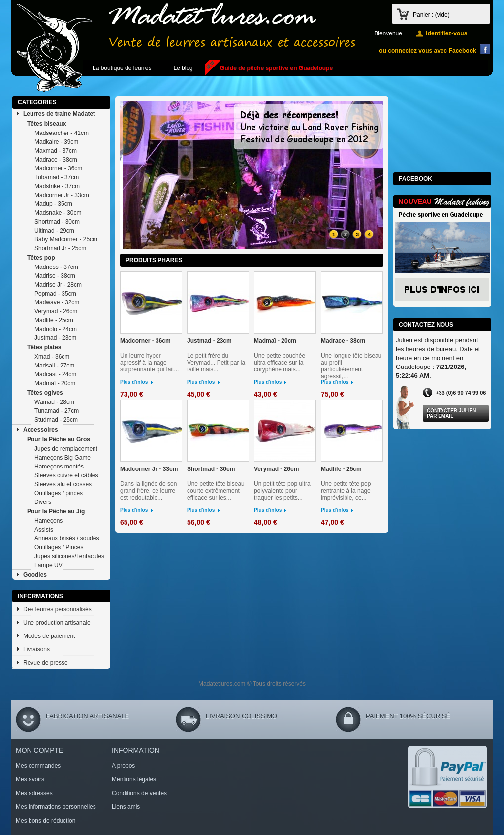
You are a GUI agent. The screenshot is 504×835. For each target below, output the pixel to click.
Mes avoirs (30, 779)
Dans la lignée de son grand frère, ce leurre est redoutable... (148, 491)
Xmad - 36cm (52, 357)
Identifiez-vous (446, 33)
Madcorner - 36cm (58, 168)
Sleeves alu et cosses (63, 484)
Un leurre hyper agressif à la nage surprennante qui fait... (149, 363)
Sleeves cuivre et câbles (66, 475)
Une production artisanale (57, 623)
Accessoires (41, 430)
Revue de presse (46, 663)
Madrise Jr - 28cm (58, 285)
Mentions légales (134, 779)
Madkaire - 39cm (56, 142)
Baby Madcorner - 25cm (66, 239)
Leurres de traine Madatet (59, 114)
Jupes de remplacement (66, 449)
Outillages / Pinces (59, 547)
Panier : (431, 15)
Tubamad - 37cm (57, 177)
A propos (123, 766)
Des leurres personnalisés (57, 609)
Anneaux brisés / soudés (67, 538)
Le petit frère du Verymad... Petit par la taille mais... (216, 363)
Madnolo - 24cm (56, 329)
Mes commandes (38, 766)
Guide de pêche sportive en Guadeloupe (276, 68)
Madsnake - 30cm (58, 213)
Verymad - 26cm (56, 311)
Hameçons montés (59, 467)
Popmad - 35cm (55, 294)
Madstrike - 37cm (57, 186)
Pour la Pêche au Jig (56, 511)
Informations (40, 596)
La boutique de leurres (122, 68)
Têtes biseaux (47, 124)
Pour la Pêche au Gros (59, 439)
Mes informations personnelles (56, 807)
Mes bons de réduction (46, 821)
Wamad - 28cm (54, 402)
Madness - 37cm (56, 267)
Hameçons (48, 521)
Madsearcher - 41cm (62, 133)
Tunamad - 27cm (57, 411)
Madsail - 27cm (54, 366)
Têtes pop (41, 258)
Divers (43, 502)
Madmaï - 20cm (55, 383)
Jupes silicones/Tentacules (69, 556)
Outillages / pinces (59, 493)
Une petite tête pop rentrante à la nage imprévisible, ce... (346, 491)
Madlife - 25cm (54, 320)
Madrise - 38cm (55, 276)
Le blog (183, 68)
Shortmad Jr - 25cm (60, 248)
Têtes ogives (45, 393)
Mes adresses (34, 793)
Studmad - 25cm (56, 420)
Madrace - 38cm (56, 160)
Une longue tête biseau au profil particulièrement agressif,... (351, 366)
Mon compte (39, 750)
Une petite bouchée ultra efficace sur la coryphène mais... (280, 363)
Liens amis (126, 807)
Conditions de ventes (139, 793)
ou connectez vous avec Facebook (427, 51)
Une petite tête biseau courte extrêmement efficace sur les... (216, 491)
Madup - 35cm (53, 204)
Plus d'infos (134, 382)
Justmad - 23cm (55, 338)
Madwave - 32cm (57, 302)
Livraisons (36, 649)
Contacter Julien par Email (451, 413)
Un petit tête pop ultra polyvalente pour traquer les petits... (282, 491)
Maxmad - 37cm (56, 151)
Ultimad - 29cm (54, 231)
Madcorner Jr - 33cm (62, 195)
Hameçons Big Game (63, 458)
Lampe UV (48, 565)
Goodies (35, 575)
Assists (44, 530)
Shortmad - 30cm (57, 222)
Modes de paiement (49, 636)
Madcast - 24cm (55, 374)
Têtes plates (44, 347)
